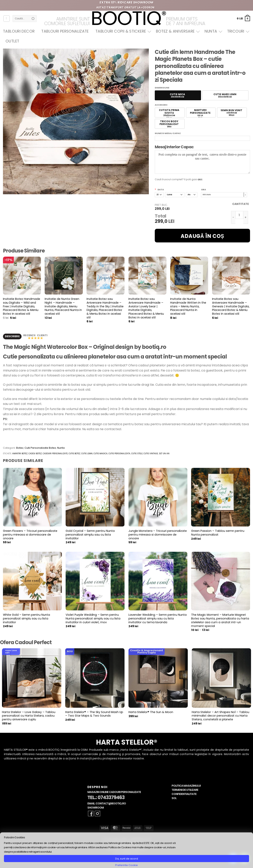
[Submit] (33, 19)
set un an (164, 454)
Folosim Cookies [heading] (14, 838)
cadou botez (35, 454)
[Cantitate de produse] (239, 215)
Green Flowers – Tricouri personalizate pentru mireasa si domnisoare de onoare (30, 535)
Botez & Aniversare (177, 31)
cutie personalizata (119, 454)
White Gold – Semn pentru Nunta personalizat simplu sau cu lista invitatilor (26, 619)
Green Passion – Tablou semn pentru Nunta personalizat (218, 533)
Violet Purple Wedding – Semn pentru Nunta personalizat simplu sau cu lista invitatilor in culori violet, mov (93, 619)
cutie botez (74, 454)
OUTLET (12, 41)
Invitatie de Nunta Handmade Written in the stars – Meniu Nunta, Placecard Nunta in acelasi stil (188, 306)
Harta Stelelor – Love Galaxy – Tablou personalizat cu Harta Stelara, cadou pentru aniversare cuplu (29, 716)
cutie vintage (151, 454)
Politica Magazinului (186, 786)
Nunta (212, 31)
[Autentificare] (7, 19)
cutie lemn (87, 454)
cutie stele (137, 454)
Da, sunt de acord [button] (127, 859)
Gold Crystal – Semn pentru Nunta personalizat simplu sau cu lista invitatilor (90, 535)
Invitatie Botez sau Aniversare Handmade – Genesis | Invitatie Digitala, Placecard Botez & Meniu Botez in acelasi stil (231, 306)
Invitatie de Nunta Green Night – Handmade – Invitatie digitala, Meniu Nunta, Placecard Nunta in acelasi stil (63, 306)
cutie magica (101, 454)
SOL (174, 799)
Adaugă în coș (202, 236)
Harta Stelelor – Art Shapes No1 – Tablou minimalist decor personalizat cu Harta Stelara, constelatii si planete (220, 716)
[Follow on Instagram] (97, 814)
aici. (200, 179)
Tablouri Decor (19, 31)
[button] (243, 18)
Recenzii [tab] (30, 336)
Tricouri (237, 31)
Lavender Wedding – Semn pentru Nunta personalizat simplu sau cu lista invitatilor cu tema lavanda (158, 619)
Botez (20, 448)
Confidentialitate (184, 795)
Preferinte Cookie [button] (126, 865)
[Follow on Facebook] (91, 814)
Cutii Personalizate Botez (40, 448)
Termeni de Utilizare (185, 791)
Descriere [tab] (12, 337)
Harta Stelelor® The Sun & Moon (151, 713)
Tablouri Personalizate (65, 31)
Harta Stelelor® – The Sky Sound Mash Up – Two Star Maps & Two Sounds (94, 715)
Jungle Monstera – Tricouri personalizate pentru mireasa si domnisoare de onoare (158, 535)
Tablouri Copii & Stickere (122, 31)
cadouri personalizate (55, 454)
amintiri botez (20, 454)
